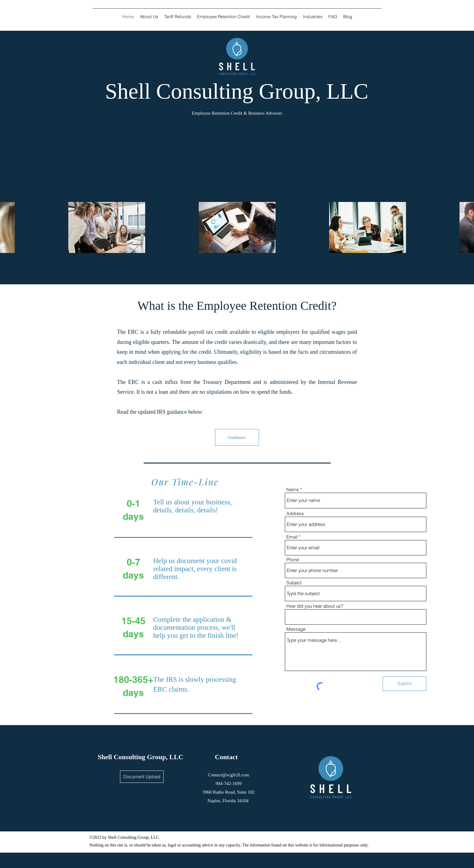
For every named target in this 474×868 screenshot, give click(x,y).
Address (295, 513)
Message (296, 629)
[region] (237, 426)
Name (293, 489)
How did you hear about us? (315, 606)
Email (292, 537)
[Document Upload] (142, 777)
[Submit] (404, 684)
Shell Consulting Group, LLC (141, 757)
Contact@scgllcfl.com (229, 775)
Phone (293, 560)
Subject (294, 583)
